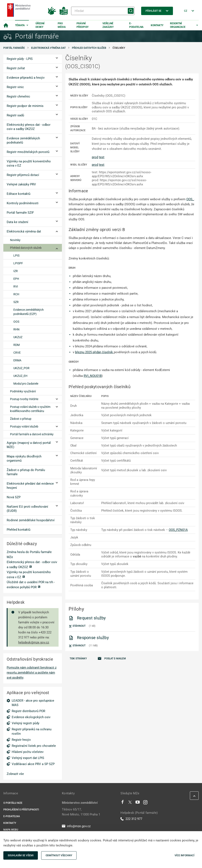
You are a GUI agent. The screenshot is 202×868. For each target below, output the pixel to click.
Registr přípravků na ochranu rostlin (32, 731)
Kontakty (157, 25)
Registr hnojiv (21, 740)
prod (95, 157)
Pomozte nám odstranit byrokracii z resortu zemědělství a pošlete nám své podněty (32, 673)
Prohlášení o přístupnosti (21, 810)
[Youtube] (138, 803)
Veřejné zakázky (108, 25)
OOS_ (190, 199)
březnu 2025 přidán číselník (94, 352)
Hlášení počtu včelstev (28, 752)
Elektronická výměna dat (48, 48)
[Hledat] (103, 11)
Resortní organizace (178, 25)
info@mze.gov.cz (76, 826)
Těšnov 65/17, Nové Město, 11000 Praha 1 (81, 812)
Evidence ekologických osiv (31, 717)
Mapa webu (11, 830)
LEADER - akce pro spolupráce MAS (33, 703)
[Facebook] (123, 803)
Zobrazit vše (15, 774)
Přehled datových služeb (89, 48)
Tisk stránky (78, 659)
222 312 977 (131, 819)
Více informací (184, 855)
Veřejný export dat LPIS (28, 758)
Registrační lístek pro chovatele (34, 746)
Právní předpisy (82, 25)
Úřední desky (40, 25)
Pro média (62, 25)
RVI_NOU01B (93, 376)
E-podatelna (136, 25)
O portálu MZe (13, 803)
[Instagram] (145, 803)
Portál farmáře (14, 48)
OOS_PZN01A (178, 530)
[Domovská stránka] (6, 25)
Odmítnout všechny (59, 855)
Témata (20, 25)
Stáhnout (77, 626)
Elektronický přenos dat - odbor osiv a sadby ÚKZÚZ (32, 565)
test (102, 157)
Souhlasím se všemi (21, 855)
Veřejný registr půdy (26, 723)
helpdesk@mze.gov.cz (34, 642)
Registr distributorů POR (28, 711)
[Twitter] (130, 803)
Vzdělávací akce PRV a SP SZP (33, 764)
